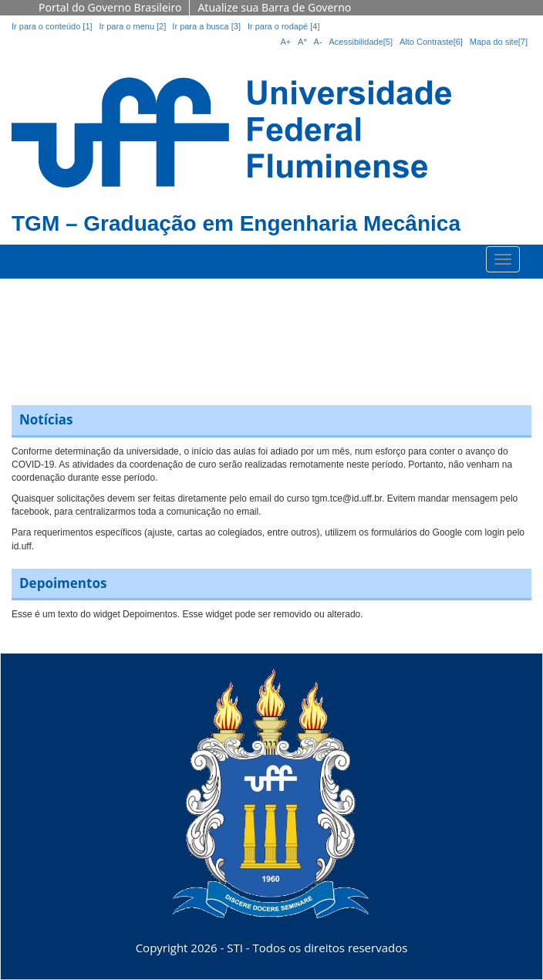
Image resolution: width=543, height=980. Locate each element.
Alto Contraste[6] (431, 42)
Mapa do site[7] (499, 42)
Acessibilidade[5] (361, 42)
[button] (24, 334)
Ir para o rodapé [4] (284, 26)
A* (302, 42)
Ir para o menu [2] (133, 26)
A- (318, 42)
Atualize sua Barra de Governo (274, 7)
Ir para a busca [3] (206, 26)
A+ (285, 42)
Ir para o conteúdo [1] (52, 26)
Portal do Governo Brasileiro (110, 7)
